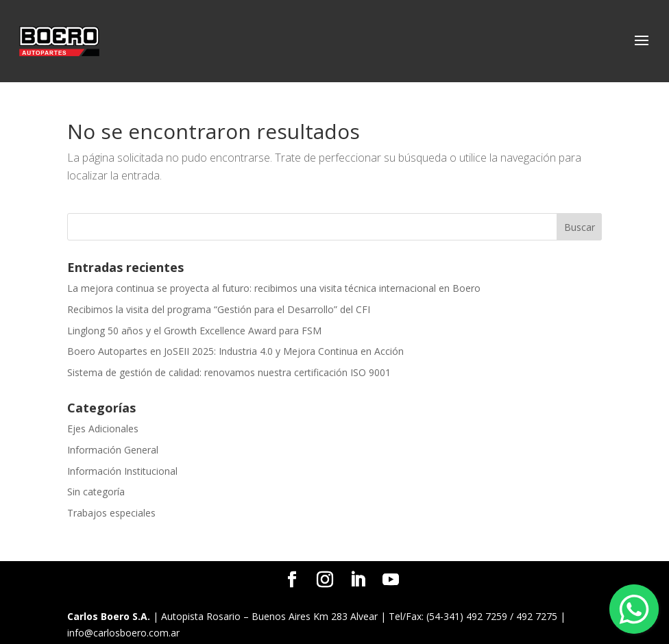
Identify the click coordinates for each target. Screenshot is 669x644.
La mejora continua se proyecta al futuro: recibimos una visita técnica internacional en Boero (274, 288)
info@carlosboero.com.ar (123, 633)
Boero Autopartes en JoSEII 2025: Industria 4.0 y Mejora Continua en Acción (235, 351)
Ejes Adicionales (103, 429)
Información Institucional (122, 471)
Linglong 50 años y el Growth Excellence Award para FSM (194, 331)
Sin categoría (96, 492)
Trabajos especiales (111, 513)
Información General (113, 450)
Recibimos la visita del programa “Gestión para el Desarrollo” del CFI (219, 309)
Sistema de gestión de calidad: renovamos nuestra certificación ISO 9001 (229, 372)
